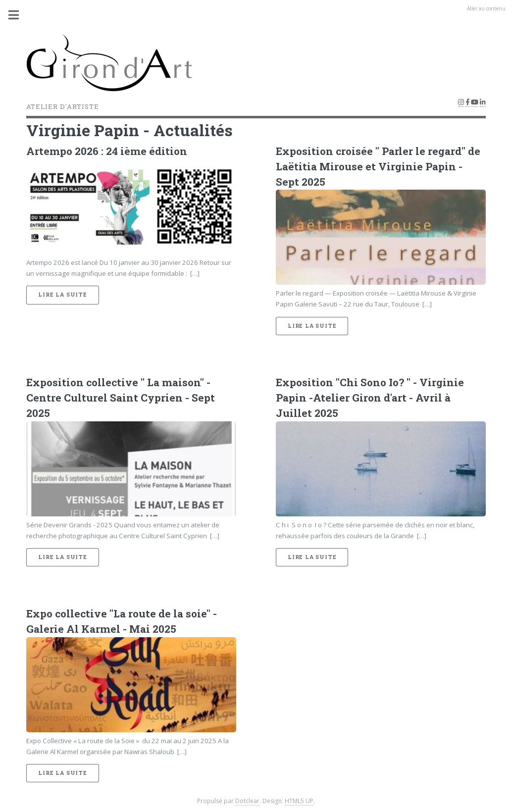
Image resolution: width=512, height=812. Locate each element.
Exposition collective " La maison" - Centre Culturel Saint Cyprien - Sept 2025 (121, 398)
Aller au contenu (486, 8)
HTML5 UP (299, 801)
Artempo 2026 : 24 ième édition (107, 151)
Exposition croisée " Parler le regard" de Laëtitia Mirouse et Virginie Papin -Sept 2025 (378, 166)
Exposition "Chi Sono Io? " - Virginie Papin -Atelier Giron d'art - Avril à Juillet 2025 (370, 398)
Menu (19, 15)
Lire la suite (62, 295)
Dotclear (247, 801)
